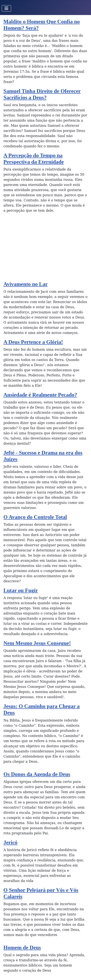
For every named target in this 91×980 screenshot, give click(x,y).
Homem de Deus (22, 948)
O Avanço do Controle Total (35, 517)
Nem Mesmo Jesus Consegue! (37, 643)
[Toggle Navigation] (6, 8)
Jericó (10, 842)
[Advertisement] (45, 249)
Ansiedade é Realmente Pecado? (40, 395)
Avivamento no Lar (26, 284)
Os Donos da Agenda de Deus (37, 774)
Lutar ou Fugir (21, 590)
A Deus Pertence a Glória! (33, 342)
